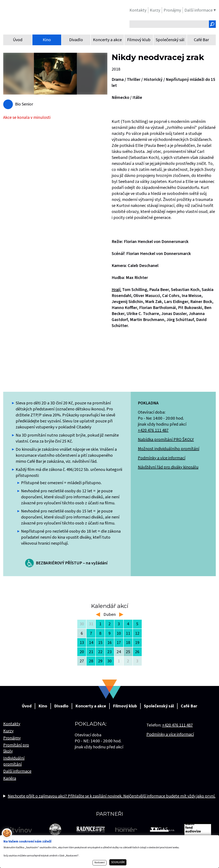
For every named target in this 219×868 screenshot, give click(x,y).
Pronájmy (12, 738)
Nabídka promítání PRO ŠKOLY (166, 440)
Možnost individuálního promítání (169, 449)
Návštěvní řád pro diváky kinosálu (168, 467)
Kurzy (8, 731)
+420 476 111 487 (153, 430)
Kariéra (10, 778)
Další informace (17, 771)
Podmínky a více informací (162, 458)
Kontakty (12, 724)
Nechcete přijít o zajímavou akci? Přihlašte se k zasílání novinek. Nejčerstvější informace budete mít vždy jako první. (112, 796)
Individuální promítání (14, 761)
